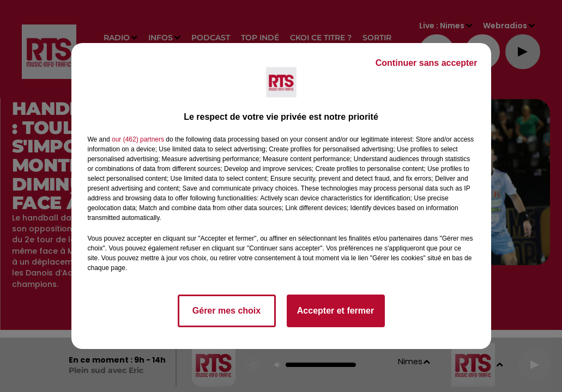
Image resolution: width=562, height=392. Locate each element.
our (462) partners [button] (138, 139)
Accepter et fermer (336, 311)
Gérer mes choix (226, 311)
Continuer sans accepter (427, 63)
